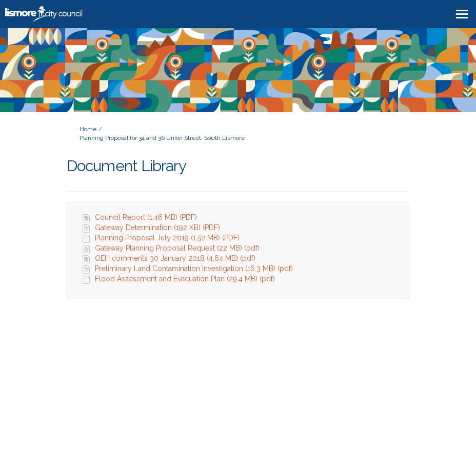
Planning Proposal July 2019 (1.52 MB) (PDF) (167, 238)
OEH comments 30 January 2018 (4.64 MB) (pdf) (175, 258)
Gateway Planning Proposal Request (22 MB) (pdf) (177, 248)
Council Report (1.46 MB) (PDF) (146, 217)
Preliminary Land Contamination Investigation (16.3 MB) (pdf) (194, 269)
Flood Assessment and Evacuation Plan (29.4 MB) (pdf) (185, 279)
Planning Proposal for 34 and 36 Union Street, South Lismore (162, 138)
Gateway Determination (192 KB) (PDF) (157, 228)
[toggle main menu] (462, 14)
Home (88, 129)
